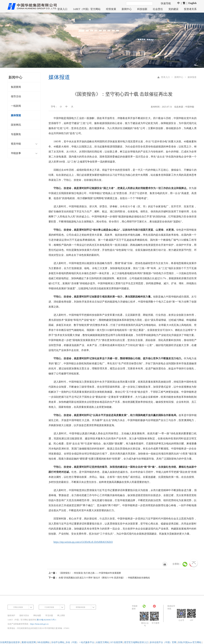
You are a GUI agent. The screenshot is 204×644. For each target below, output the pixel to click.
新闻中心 (127, 9)
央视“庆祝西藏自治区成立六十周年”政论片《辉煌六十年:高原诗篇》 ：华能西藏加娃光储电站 (104, 578)
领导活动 (16, 96)
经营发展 (111, 9)
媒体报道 (16, 115)
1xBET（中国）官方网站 (87, 9)
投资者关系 (190, 9)
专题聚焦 (16, 134)
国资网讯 (16, 125)
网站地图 (37, 615)
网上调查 (61, 615)
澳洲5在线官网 (29, 642)
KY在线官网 (117, 642)
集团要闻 (16, 87)
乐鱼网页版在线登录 (10, 642)
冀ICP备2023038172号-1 (46, 620)
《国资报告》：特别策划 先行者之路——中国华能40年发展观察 (90, 573)
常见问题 (49, 615)
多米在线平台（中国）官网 (163, 642)
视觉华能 (25, 144)
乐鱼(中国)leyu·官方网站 (190, 642)
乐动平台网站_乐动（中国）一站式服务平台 (73, 642)
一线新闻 (16, 106)
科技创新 (142, 9)
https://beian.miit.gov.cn (39, 624)
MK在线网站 (44, 642)
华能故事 (25, 153)
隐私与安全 (24, 615)
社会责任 (158, 9)
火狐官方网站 (102, 642)
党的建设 (173, 9)
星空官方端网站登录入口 (136, 642)
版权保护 (11, 615)
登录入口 (62, 9)
